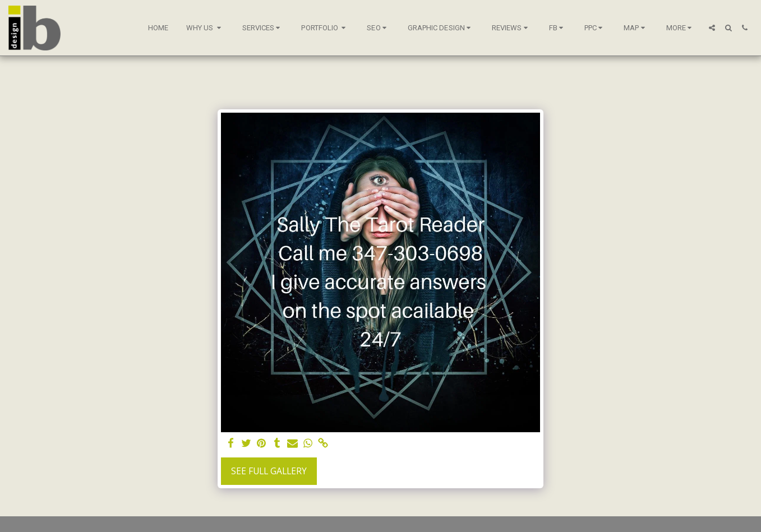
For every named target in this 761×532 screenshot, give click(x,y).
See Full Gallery (269, 471)
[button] (205, 28)
